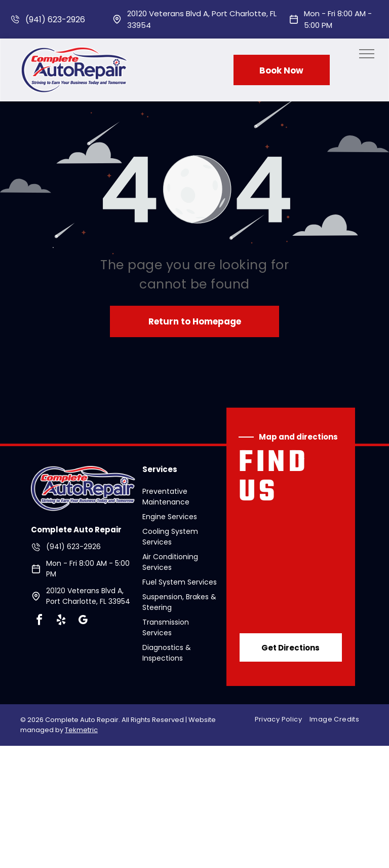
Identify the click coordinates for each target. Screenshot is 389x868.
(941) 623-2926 (55, 20)
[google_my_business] (83, 621)
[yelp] (61, 621)
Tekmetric (81, 730)
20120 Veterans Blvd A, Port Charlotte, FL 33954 (88, 596)
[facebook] (39, 621)
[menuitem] (282, 719)
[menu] (367, 54)
